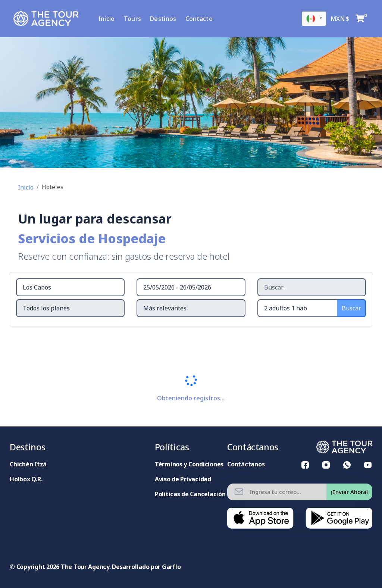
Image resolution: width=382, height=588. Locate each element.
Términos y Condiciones (189, 464)
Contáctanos (246, 464)
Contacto (202, 19)
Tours (136, 19)
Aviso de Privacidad (183, 479)
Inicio (110, 19)
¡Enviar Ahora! (349, 492)
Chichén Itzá (28, 464)
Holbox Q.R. (26, 479)
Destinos (166, 19)
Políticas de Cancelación (190, 494)
